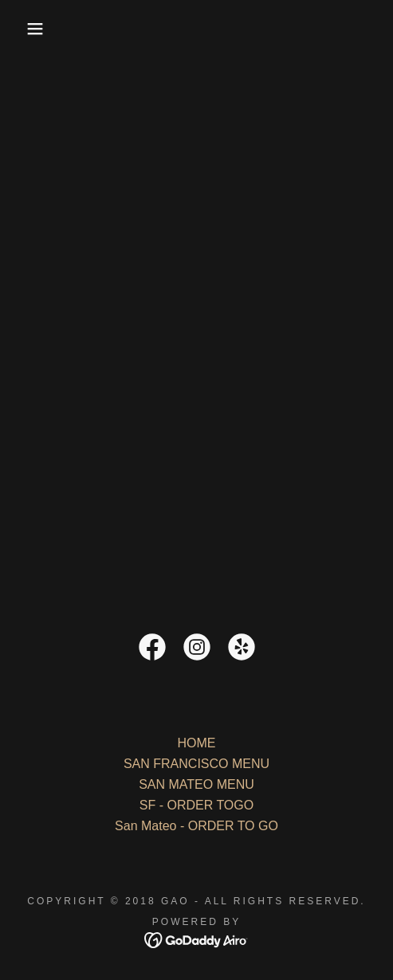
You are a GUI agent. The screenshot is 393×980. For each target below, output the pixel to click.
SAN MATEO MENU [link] (196, 784)
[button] (28, 29)
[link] (152, 650)
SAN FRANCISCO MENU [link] (196, 764)
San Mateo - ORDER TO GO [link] (196, 826)
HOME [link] (197, 743)
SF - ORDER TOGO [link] (196, 805)
